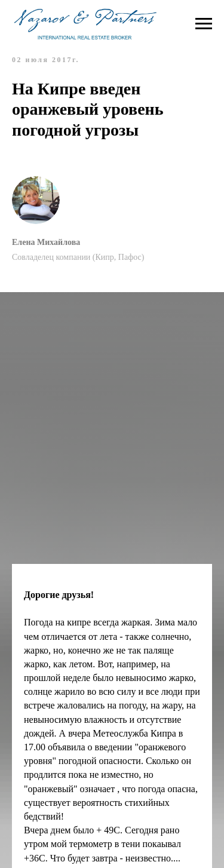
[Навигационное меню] (204, 24)
